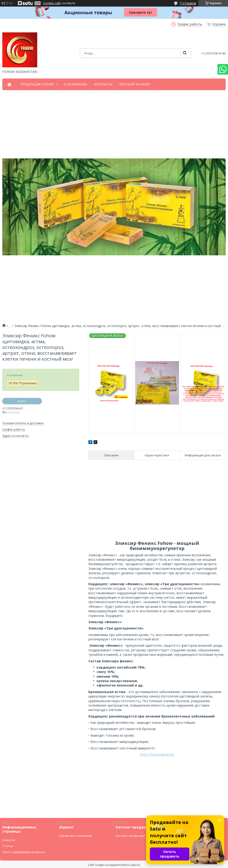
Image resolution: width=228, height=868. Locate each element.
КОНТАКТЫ (103, 84)
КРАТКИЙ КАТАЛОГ (135, 84)
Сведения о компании (75, 836)
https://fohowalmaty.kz (157, 754)
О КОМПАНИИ (75, 84)
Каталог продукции (130, 836)
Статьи (8, 846)
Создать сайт (52, 3)
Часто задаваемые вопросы (23, 852)
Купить (22, 401)
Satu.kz (135, 865)
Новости (9, 840)
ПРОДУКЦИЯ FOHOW (37, 84)
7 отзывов (188, 3)
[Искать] (184, 53)
